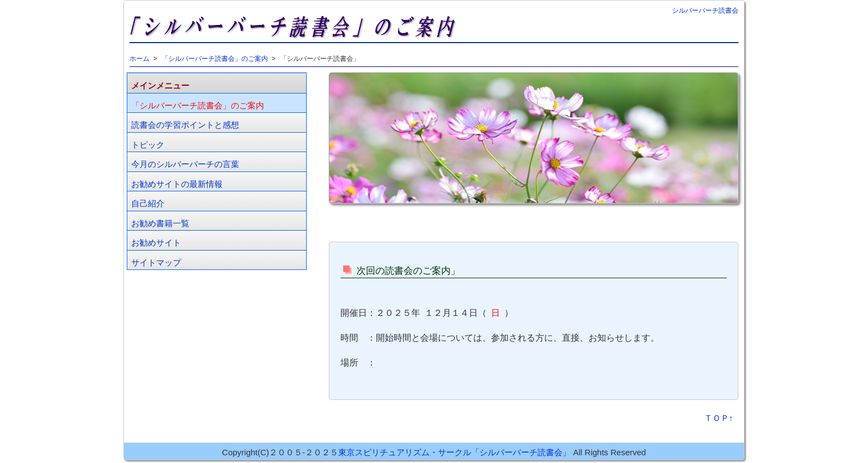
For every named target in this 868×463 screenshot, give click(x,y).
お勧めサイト (156, 243)
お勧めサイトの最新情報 (177, 184)
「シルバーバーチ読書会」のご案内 (215, 59)
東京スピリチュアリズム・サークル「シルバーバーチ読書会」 (454, 452)
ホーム (139, 59)
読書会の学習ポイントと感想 (185, 125)
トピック (148, 145)
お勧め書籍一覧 (160, 223)
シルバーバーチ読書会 (705, 11)
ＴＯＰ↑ (719, 418)
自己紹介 (148, 203)
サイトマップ (156, 262)
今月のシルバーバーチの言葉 (185, 164)
